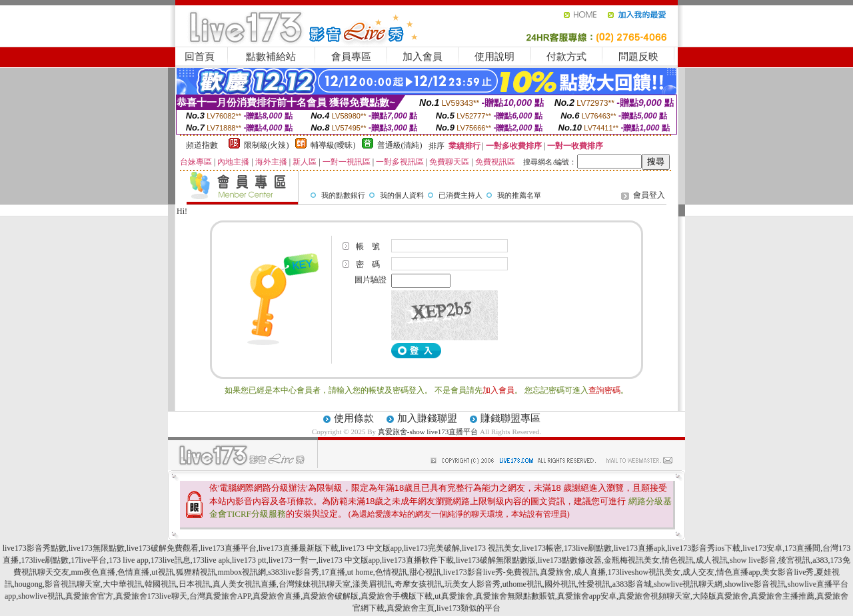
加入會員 (423, 57)
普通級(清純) (400, 145)
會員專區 (351, 57)
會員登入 (649, 195)
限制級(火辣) (267, 145)
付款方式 (566, 57)
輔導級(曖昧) (333, 145)
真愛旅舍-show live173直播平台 (428, 432)
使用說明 (494, 57)
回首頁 (200, 57)
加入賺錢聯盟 (427, 418)
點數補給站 (271, 57)
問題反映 (638, 57)
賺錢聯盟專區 (510, 418)
